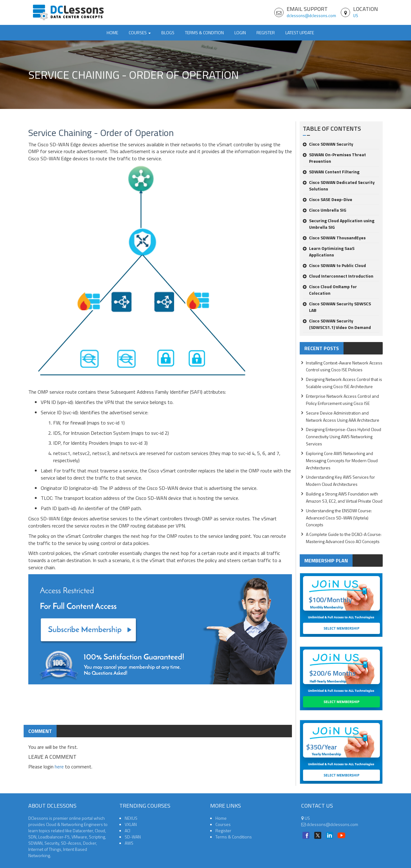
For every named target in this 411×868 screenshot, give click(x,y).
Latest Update (300, 33)
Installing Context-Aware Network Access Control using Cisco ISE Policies (344, 366)
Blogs (168, 33)
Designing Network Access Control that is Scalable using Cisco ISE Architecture (344, 383)
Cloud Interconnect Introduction (338, 276)
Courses (223, 824)
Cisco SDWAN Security (328, 144)
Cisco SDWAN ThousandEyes (334, 238)
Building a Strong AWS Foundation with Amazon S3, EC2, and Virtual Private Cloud (344, 497)
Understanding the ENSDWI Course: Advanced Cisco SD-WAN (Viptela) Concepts (339, 518)
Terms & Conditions (234, 837)
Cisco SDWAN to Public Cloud (334, 265)
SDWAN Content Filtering (331, 172)
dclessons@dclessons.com (311, 16)
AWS (129, 843)
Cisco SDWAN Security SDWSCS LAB (337, 307)
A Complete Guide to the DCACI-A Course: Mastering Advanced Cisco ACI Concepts (344, 538)
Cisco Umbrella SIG (325, 210)
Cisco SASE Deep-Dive (328, 199)
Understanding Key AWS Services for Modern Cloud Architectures (340, 481)
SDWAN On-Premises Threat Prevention (334, 158)
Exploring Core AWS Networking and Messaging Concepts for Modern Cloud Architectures (342, 460)
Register (266, 33)
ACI (127, 830)
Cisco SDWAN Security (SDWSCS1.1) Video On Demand (337, 324)
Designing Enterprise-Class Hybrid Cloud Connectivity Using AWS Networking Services (344, 436)
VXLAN (131, 824)
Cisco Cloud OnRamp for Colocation (330, 290)
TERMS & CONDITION (204, 33)
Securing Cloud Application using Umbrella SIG (339, 224)
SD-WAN (133, 837)
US (356, 16)
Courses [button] (140, 33)
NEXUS (131, 818)
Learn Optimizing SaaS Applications (329, 251)
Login (240, 33)
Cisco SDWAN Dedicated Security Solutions (339, 185)
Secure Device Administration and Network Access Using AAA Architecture (343, 416)
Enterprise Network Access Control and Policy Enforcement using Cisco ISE (342, 400)
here (59, 767)
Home (112, 33)
